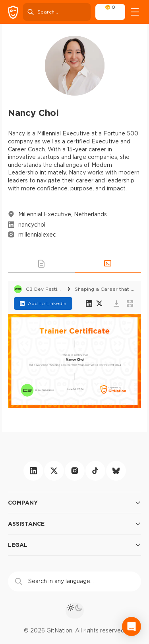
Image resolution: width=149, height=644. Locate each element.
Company (74, 503)
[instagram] (75, 471)
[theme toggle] (75, 611)
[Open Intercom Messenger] (132, 626)
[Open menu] (135, 12)
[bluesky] (116, 471)
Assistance (74, 524)
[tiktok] (95, 471)
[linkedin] (33, 471)
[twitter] (54, 471)
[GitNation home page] (13, 12)
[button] (41, 264)
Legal (74, 545)
